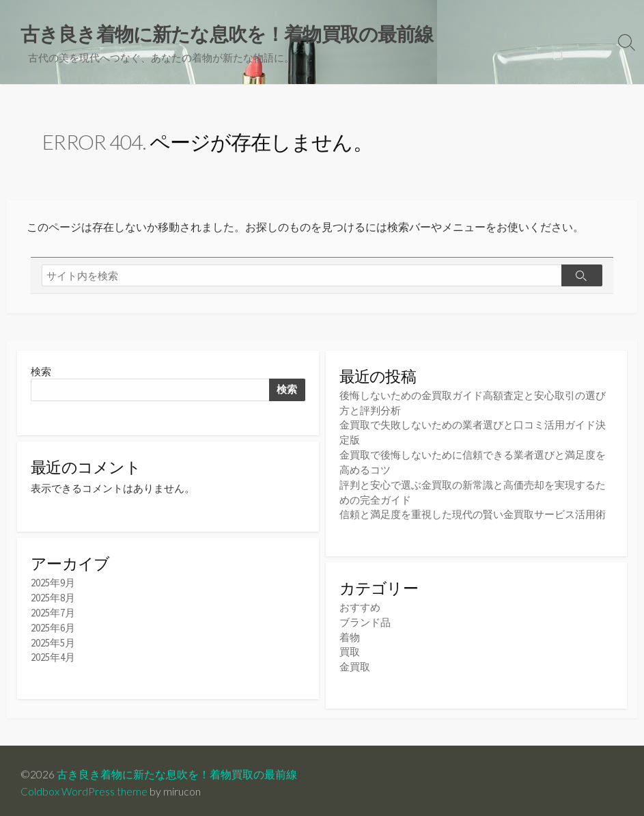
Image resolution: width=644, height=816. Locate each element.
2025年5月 (53, 642)
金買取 (355, 661)
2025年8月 (53, 599)
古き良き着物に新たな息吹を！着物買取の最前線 (177, 770)
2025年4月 (53, 656)
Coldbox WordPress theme (84, 787)
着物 (350, 633)
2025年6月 (53, 628)
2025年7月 (53, 613)
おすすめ (360, 604)
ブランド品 (365, 618)
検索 (41, 371)
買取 (350, 647)
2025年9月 (53, 585)
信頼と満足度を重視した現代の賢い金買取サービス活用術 (473, 511)
